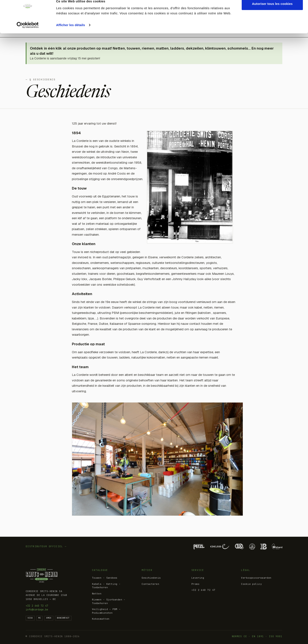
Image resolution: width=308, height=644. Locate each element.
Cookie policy (251, 584)
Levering (198, 578)
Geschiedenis (151, 578)
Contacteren (150, 584)
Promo (195, 584)
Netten (97, 594)
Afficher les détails (70, 32)
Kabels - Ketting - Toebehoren (106, 586)
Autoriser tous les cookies (272, 11)
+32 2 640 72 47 (37, 606)
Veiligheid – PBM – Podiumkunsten (106, 611)
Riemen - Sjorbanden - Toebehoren (109, 601)
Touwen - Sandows (105, 578)
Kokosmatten (101, 619)
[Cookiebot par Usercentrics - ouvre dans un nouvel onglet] (28, 32)
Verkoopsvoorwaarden (256, 578)
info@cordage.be (37, 610)
